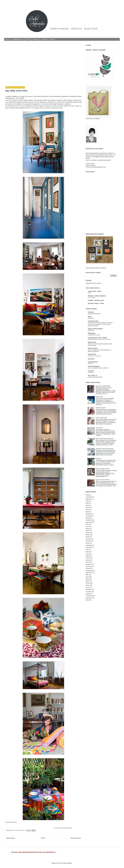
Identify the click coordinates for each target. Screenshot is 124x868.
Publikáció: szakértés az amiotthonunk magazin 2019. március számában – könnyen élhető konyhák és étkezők (100, 324)
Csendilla (90, 372)
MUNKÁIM (35, 39)
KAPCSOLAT (45, 39)
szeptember (89, 497)
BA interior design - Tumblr (96, 303)
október (88, 518)
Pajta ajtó (98, 459)
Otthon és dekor (93, 348)
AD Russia (13, 822)
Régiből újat (91, 330)
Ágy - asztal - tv (92, 375)
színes (16, 830)
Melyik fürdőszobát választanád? (105, 439)
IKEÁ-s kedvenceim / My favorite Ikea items (99, 339)
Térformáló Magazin (94, 366)
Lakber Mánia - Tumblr (94, 291)
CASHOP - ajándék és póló (96, 300)
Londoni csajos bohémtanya (95, 377)
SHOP (53, 39)
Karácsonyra (99, 428)
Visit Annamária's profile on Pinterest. (96, 268)
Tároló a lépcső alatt (101, 418)
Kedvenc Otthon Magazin (95, 329)
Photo (89, 293)
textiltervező (22, 830)
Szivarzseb (91, 359)
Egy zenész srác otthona (103, 480)
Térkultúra (91, 371)
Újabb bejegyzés (10, 838)
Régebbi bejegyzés (76, 838)
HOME (7, 39)
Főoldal (43, 838)
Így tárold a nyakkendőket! (103, 386)
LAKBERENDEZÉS (17, 39)
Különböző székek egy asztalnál (105, 449)
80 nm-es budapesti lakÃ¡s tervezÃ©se (98, 368)
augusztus (89, 499)
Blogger (70, 863)
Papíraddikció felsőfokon (94, 314)
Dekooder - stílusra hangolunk (97, 296)
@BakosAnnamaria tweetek (93, 283)
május (87, 503)
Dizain (90, 317)
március (88, 507)
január (87, 495)
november (89, 516)
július (87, 524)
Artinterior (91, 312)
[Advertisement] (19, 64)
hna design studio (93, 321)
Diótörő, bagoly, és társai (103, 469)
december (89, 514)
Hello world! (91, 318)
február (88, 510)
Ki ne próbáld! (92, 297)
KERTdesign (92, 333)
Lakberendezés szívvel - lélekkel (97, 338)
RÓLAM (28, 39)
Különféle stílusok (101, 408)
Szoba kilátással (93, 362)
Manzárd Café (92, 342)
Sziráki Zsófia (92, 354)
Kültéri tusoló (99, 397)
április (87, 505)
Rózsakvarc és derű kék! (94, 356)
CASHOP (88, 45)
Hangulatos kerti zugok (94, 335)
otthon (13, 830)
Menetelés (91, 363)
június (87, 501)
